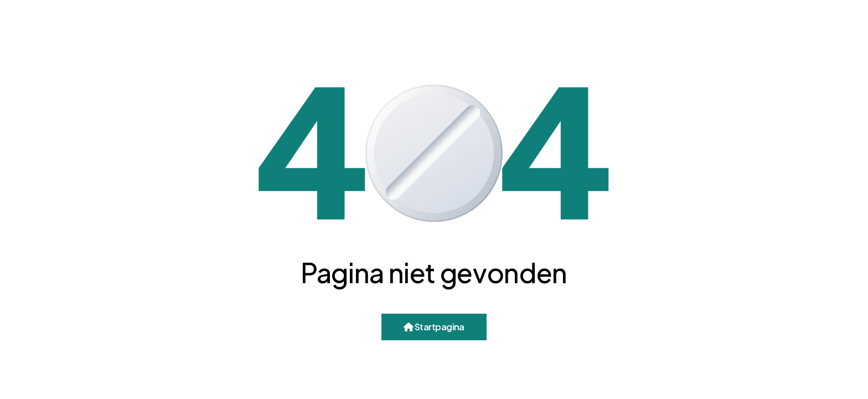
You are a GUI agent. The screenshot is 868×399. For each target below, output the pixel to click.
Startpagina (434, 327)
